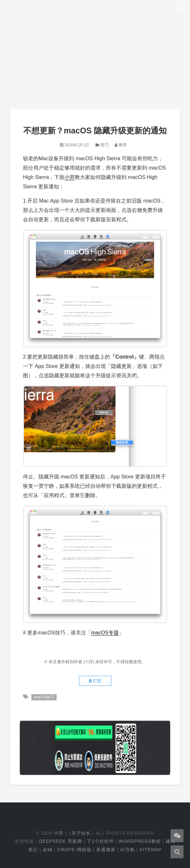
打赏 (95, 681)
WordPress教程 (140, 841)
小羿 (70, 177)
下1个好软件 (100, 841)
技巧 (105, 145)
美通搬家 (106, 850)
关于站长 (81, 833)
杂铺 (48, 850)
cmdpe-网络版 (74, 850)
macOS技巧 (44, 697)
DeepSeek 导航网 (60, 841)
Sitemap (151, 850)
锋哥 (123, 145)
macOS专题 (105, 633)
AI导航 (127, 850)
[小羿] (89, 662)
